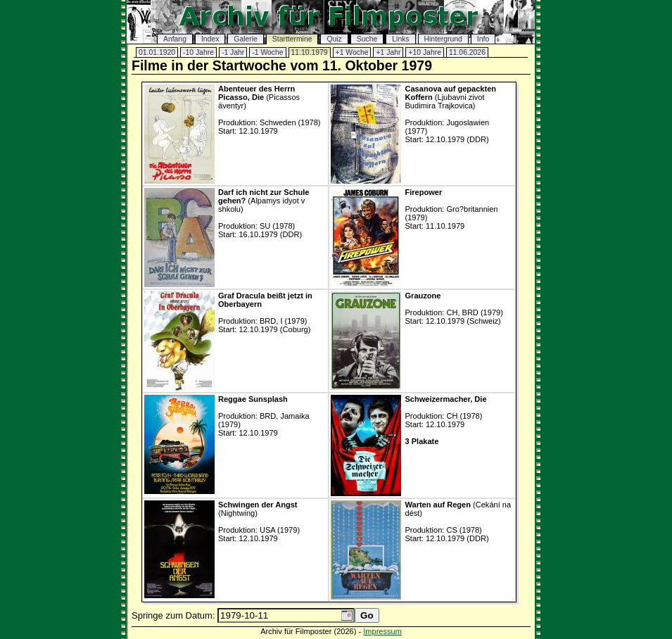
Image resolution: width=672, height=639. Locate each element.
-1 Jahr (233, 52)
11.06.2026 (467, 52)
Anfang (175, 39)
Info (483, 39)
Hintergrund (443, 39)
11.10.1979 (310, 52)
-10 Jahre (198, 52)
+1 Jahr (388, 52)
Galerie (246, 39)
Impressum (382, 631)
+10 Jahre (425, 52)
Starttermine (292, 39)
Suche (367, 39)
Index (210, 39)
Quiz (334, 39)
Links (400, 39)
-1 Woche (267, 52)
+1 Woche (352, 52)
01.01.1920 (157, 52)
